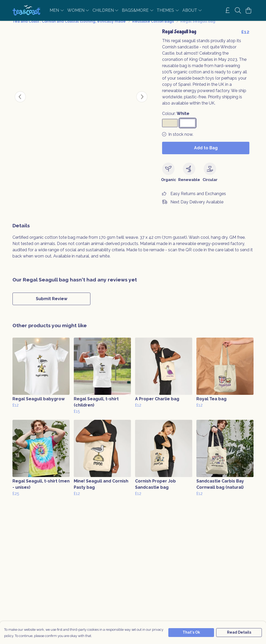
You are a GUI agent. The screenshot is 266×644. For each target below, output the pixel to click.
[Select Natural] (170, 129)
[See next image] (142, 103)
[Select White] (188, 129)
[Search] (238, 10)
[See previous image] (20, 103)
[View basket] (248, 10)
